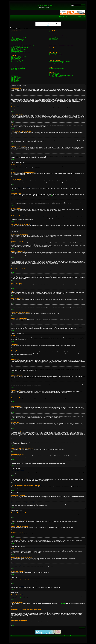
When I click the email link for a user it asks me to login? (21, 53)
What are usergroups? (53, 34)
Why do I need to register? (16, 32)
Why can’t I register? (15, 34)
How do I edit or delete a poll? (16, 62)
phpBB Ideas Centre (61, 603)
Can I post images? (14, 76)
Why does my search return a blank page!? (56, 56)
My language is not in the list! (16, 48)
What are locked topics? (15, 81)
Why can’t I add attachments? (16, 64)
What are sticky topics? (15, 79)
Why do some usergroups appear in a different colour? (58, 37)
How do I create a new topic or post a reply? (19, 56)
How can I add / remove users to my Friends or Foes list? (58, 50)
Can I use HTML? (14, 74)
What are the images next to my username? (19, 49)
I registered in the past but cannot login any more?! (20, 37)
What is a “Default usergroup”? (54, 38)
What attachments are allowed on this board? (56, 69)
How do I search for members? (54, 57)
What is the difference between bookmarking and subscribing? (59, 62)
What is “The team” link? (53, 39)
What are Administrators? (53, 32)
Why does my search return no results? (55, 55)
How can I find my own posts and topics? (56, 58)
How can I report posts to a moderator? (18, 66)
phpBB (51, 196)
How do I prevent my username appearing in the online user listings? (23, 45)
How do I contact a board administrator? (56, 77)
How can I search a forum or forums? (55, 54)
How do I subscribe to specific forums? (55, 64)
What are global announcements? (17, 77)
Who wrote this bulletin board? (54, 73)
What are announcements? (16, 78)
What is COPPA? (14, 33)
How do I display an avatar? (16, 51)
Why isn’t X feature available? (54, 74)
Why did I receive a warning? (16, 65)
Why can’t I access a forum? (16, 63)
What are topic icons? (15, 82)
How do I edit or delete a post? (16, 57)
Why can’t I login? (14, 36)
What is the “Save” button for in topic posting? (19, 67)
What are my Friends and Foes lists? (55, 49)
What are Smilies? (14, 75)
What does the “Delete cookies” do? (17, 40)
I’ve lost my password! (15, 38)
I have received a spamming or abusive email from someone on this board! (61, 45)
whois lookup (14, 612)
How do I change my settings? (16, 44)
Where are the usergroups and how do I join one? (57, 35)
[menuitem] (66, 17)
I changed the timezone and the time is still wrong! (20, 47)
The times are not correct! (15, 46)
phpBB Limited (42, 596)
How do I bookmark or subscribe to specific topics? (57, 63)
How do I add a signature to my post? (17, 59)
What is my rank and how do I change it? (18, 52)
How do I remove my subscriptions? (55, 65)
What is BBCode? (14, 73)
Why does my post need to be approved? (18, 68)
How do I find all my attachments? (54, 70)
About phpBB (20, 597)
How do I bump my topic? (15, 69)
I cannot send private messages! (54, 43)
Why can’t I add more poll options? (17, 61)
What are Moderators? (53, 33)
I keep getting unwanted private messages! (56, 44)
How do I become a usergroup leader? (55, 36)
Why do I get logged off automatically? (18, 39)
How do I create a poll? (15, 60)
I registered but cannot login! (16, 35)
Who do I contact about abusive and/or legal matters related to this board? (61, 75)
